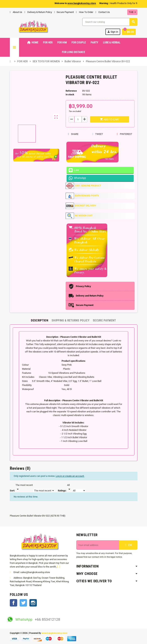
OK (128, 545)
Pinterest (124, 134)
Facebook (13, 603)
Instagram (33, 603)
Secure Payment (64, 12)
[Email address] (98, 545)
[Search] (110, 22)
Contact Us (103, 12)
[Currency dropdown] (132, 12)
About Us (16, 12)
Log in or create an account (70, 476)
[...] (59, 567)
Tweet (98, 134)
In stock (70, 94)
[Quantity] (78, 119)
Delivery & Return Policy (38, 12)
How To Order (85, 12)
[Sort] (24, 487)
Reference (71, 91)
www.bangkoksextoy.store (54, 633)
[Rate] (69, 487)
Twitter (23, 603)
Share (73, 134)
